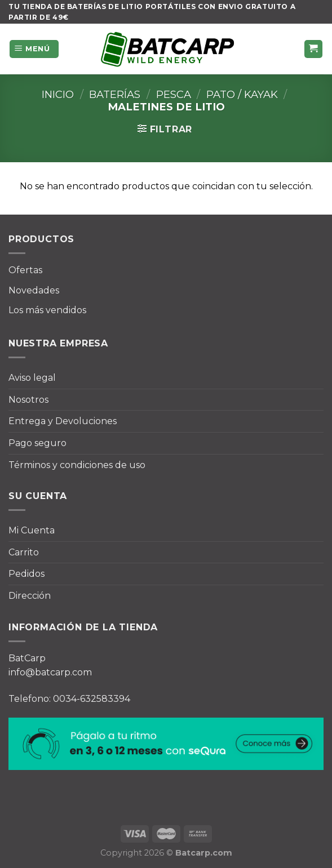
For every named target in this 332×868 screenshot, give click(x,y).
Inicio (58, 94)
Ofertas (25, 270)
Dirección (30, 596)
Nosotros (28, 400)
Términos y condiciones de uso (77, 465)
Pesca (174, 94)
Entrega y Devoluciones (63, 421)
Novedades (34, 290)
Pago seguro (37, 443)
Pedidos (26, 574)
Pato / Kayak (242, 94)
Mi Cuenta (32, 530)
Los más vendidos (47, 310)
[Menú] (34, 49)
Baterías (115, 94)
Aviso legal (32, 378)
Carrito (24, 552)
